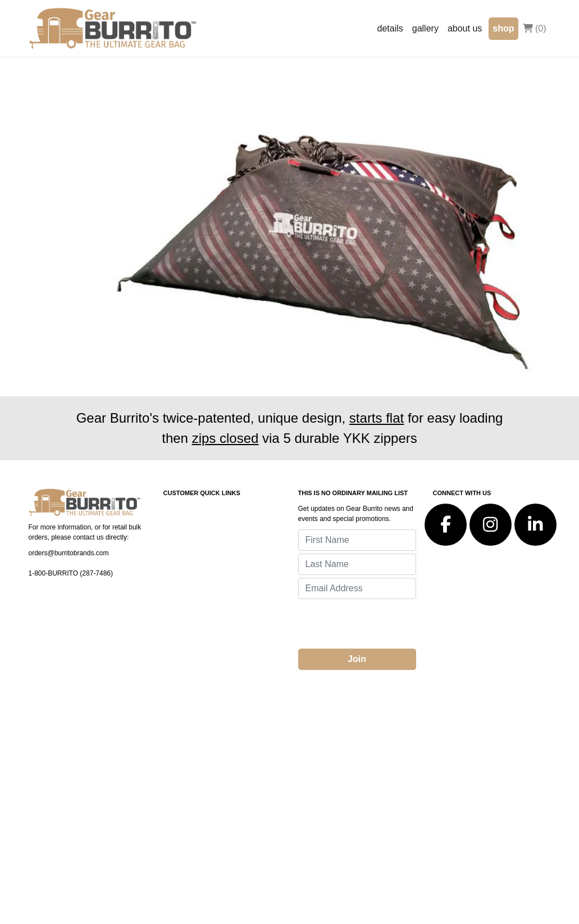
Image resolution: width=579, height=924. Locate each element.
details (390, 28)
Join (357, 659)
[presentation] (384, 624)
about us (465, 28)
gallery (425, 28)
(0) (535, 28)
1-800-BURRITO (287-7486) (71, 573)
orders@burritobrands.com (69, 553)
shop (503, 28)
